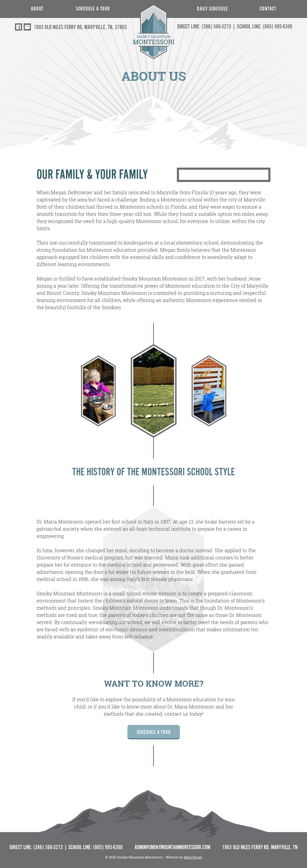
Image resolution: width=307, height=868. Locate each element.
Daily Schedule (213, 9)
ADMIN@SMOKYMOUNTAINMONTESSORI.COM (172, 847)
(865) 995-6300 (277, 26)
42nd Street (193, 857)
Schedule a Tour (93, 9)
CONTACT (268, 9)
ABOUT (37, 9)
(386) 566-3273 (216, 26)
